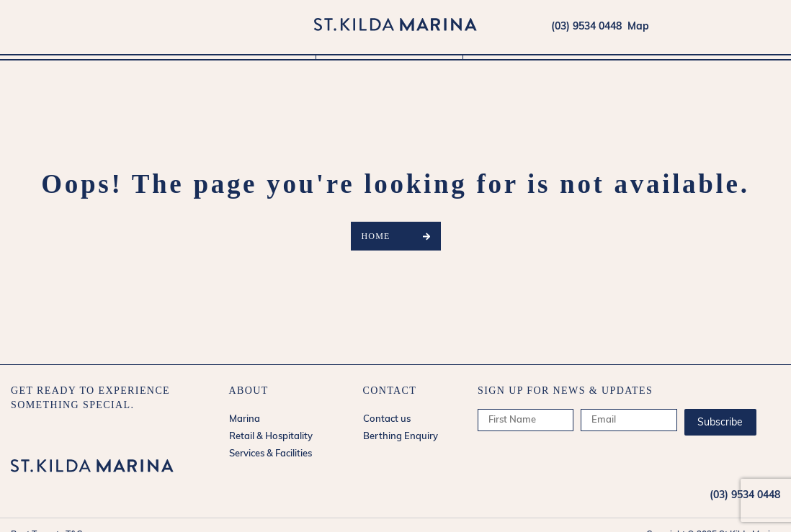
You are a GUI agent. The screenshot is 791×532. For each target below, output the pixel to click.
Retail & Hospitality (389, 66)
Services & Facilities (537, 66)
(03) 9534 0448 (586, 27)
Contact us (387, 419)
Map (635, 27)
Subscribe (720, 423)
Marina (248, 66)
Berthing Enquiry (401, 437)
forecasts (773, 27)
